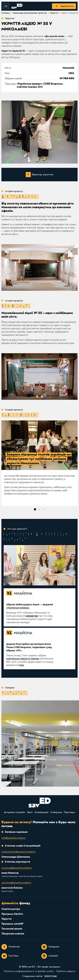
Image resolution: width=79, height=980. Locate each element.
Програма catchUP (12, 924)
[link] (39, 976)
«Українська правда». (18, 608)
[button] (37, 396)
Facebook (11, 947)
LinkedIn (50, 956)
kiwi (22, 665)
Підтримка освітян (13, 934)
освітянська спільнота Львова (23, 659)
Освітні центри (11, 909)
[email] (14, 838)
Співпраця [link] (56, 812)
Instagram (50, 947)
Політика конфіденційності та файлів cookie (29, 971)
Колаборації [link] (41, 812)
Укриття (7, 919)
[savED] (17, 6)
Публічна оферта (66, 971)
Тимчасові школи (12, 929)
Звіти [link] (30, 812)
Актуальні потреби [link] (14, 812)
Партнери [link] (69, 812)
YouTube (10, 956)
